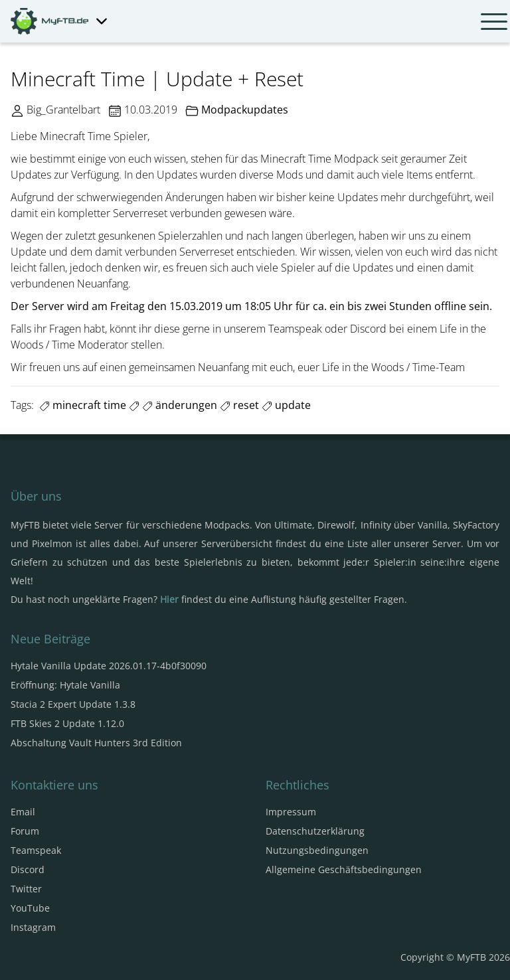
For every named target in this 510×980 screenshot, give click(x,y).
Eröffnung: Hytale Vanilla (65, 685)
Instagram (33, 927)
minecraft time (83, 405)
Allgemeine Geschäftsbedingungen (344, 869)
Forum (25, 831)
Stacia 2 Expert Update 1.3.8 (73, 704)
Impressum (291, 812)
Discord (28, 869)
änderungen (180, 405)
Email (23, 812)
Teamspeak (36, 850)
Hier (169, 599)
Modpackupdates (245, 110)
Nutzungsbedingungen (317, 850)
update (286, 405)
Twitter (26, 889)
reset (239, 405)
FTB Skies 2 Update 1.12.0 (67, 723)
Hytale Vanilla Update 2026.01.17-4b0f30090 (109, 666)
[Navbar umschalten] (494, 21)
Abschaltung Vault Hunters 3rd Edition (96, 743)
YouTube (30, 908)
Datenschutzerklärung (315, 831)
